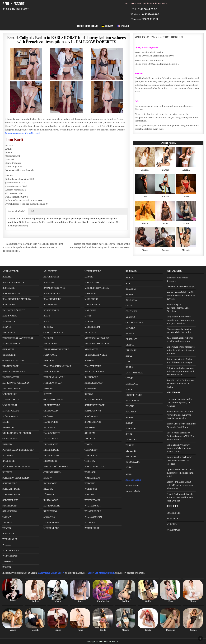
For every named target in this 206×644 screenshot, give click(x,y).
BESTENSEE (9, 288)
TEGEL (88, 444)
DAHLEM (48, 338)
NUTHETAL (8, 427)
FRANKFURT (173, 519)
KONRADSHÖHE (52, 506)
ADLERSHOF (50, 271)
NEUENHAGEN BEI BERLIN (17, 433)
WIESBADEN (173, 530)
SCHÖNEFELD (10, 483)
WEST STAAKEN (93, 500)
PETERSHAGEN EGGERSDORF (18, 450)
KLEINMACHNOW (12, 388)
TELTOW (7, 517)
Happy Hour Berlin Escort (51, 573)
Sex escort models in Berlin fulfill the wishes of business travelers (181, 296)
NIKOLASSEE (91, 349)
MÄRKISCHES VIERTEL (97, 288)
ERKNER (7, 327)
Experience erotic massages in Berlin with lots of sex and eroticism (181, 350)
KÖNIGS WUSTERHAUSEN (16, 383)
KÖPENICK (49, 495)
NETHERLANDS (134, 395)
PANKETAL (8, 444)
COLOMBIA (131, 311)
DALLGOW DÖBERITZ (14, 310)
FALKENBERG (51, 344)
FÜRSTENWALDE (11, 344)
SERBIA (129, 423)
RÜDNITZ (7, 472)
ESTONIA (130, 328)
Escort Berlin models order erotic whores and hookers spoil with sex (180, 497)
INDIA (129, 356)
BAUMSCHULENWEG (54, 288)
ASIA (128, 283)
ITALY (129, 361)
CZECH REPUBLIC (135, 322)
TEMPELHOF (91, 450)
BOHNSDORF (50, 305)
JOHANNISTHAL (52, 472)
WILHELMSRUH (93, 506)
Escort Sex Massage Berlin (101, 573)
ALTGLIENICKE (51, 277)
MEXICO (130, 389)
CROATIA (130, 317)
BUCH (47, 321)
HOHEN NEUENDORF (14, 372)
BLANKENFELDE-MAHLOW (17, 299)
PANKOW (89, 361)
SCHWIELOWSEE (11, 495)
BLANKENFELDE (52, 299)
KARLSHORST (51, 500)
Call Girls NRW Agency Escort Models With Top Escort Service (179, 448)
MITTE (88, 316)
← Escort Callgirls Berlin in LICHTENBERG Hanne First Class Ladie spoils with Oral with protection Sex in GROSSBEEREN (33, 248)
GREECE (130, 345)
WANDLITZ (8, 534)
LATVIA (129, 378)
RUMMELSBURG (93, 400)
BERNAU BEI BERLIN (13, 282)
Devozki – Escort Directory (180, 287)
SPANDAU (90, 427)
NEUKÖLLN (91, 333)
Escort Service (133, 486)
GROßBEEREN (10, 355)
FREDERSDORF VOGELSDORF (18, 338)
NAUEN (6, 422)
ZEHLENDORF (92, 528)
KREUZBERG (50, 511)
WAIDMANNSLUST (94, 467)
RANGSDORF (9, 461)
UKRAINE (131, 451)
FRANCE (130, 334)
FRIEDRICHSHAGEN (54, 377)
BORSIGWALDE (51, 310)
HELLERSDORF (51, 455)
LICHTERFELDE (93, 271)
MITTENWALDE (11, 411)
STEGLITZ (90, 439)
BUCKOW (48, 327)
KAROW (48, 478)
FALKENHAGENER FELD (56, 349)
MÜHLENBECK (10, 416)
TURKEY (130, 445)
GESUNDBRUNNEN (54, 400)
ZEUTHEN (8, 562)
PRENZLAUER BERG (95, 372)
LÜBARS (89, 277)
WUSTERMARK (10, 556)
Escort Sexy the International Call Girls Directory (178, 308)
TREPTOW (90, 461)
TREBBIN (7, 522)
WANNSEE (90, 472)
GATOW (47, 394)
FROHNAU (49, 388)
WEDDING (90, 483)
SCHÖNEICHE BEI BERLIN (16, 478)
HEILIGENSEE (51, 444)
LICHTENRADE (51, 528)
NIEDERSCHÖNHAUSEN (97, 344)
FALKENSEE (9, 333)
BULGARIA (131, 300)
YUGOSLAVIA (133, 462)
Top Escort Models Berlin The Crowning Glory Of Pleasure (179, 403)
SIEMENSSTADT (93, 422)
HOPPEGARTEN (11, 377)
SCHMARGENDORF (94, 405)
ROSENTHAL (91, 388)
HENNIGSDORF (10, 366)
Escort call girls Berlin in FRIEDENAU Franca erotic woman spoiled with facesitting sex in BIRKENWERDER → (100, 248)
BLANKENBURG (52, 293)
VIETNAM (131, 456)
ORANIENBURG (11, 439)
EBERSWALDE (10, 316)
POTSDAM (8, 455)
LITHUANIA (132, 384)
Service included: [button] (17, 211)
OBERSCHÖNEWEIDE (96, 355)
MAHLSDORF (91, 299)
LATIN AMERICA (134, 373)
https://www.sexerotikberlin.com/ (23, 133)
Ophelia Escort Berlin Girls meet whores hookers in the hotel (181, 473)
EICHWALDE (9, 321)
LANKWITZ (49, 517)
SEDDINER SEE (10, 500)
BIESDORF (49, 282)
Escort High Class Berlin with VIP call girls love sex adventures (180, 485)
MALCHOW (90, 293)
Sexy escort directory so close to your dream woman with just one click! (180, 320)
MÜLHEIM (172, 524)
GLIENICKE (8, 349)
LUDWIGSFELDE (11, 400)
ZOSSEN (7, 567)
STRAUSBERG (10, 511)
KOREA (129, 367)
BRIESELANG (9, 305)
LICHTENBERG (51, 522)
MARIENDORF (92, 282)
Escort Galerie (133, 491)
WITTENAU (90, 522)
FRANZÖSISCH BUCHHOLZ (57, 366)
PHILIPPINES (132, 401)
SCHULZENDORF (11, 489)
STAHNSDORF (10, 506)
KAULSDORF (50, 483)
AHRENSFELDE (10, 271)
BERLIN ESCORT (13, 4)
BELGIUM (131, 289)
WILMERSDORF (93, 511)
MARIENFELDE (92, 305)
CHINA (129, 306)
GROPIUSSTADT (52, 405)
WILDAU (7, 545)
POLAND (130, 406)
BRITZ (47, 316)
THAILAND (131, 440)
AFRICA (130, 278)
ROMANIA (131, 412)
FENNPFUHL (50, 355)
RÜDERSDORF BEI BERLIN (16, 467)
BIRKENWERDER (11, 293)
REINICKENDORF (94, 383)
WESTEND (90, 495)
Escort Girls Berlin (87, 26)
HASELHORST (51, 439)
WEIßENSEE (91, 489)
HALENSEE (49, 427)
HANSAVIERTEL (52, 433)
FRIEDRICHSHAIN (53, 383)
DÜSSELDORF (174, 513)
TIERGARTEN (91, 455)
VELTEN (7, 528)
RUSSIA (129, 417)
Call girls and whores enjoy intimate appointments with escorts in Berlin (181, 371)
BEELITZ (7, 277)
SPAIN (129, 434)
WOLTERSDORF (11, 550)
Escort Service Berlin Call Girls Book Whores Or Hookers (179, 461)
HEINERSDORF (51, 450)
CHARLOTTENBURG (54, 333)
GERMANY (131, 339)
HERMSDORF (50, 461)
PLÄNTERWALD (93, 366)
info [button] (33, 211)
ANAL (129, 474)
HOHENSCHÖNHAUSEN (56, 467)
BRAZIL (129, 295)
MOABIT (89, 321)
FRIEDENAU (50, 361)
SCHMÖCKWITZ (93, 411)
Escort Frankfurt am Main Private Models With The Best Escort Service (180, 415)
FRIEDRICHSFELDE (54, 372)
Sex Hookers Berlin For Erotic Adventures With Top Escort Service (180, 436)
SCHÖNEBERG (92, 416)
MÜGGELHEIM (92, 327)
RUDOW (89, 394)
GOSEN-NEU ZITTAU (13, 361)
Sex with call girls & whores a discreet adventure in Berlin (180, 384)
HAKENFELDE (51, 422)
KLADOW (48, 489)
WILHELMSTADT (93, 517)
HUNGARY (131, 350)
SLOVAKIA (131, 429)
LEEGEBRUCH (10, 394)
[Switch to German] (108, 26)
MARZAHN (90, 310)
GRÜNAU (48, 416)
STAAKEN (90, 433)
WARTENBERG (92, 478)
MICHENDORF (10, 405)
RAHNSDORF (91, 377)
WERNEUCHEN (10, 539)
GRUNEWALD (51, 411)
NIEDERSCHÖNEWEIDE (97, 338)
